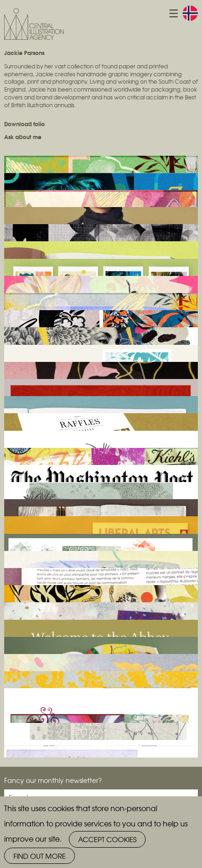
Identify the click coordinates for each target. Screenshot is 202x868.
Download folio (24, 124)
